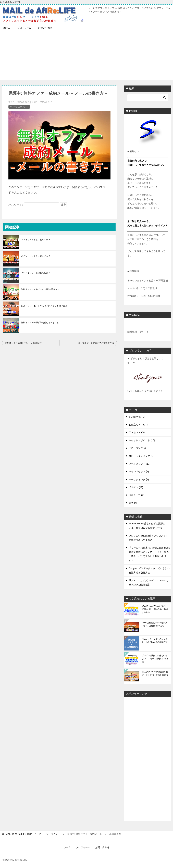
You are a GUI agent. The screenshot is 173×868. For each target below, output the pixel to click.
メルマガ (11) (136, 487)
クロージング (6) (138, 448)
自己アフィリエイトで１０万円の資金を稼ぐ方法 (44, 306)
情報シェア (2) (136, 495)
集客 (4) (133, 503)
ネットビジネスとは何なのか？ (36, 273)
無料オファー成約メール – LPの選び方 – (24, 343)
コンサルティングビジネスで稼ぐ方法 (96, 343)
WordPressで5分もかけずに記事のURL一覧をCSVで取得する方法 (155, 609)
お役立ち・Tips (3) (139, 425)
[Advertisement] (86, 57)
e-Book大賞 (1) (137, 417)
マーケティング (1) (139, 479)
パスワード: (34, 205)
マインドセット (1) (139, 471)
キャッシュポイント (19, 107)
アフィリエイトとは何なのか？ (36, 240)
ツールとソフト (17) (139, 464)
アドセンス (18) (137, 432)
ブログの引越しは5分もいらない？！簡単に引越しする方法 (155, 659)
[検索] (148, 98)
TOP (19, 834)
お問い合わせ (45, 28)
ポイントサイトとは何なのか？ (36, 256)
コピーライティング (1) (141, 456)
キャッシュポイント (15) (142, 440)
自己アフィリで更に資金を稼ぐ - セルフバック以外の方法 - (155, 675)
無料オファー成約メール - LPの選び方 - (40, 289)
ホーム (7, 28)
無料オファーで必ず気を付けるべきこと (40, 323)
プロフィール (24, 28)
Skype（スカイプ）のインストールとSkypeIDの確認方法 (155, 641)
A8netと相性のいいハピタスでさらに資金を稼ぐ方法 (155, 624)
